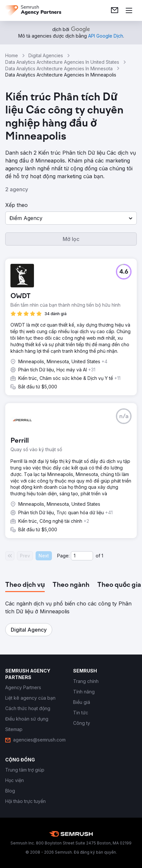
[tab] (25, 585)
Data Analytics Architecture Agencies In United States (62, 62)
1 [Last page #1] (102, 556)
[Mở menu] (129, 10)
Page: (63, 556)
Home (12, 55)
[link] (115, 10)
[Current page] (82, 556)
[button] (71, 218)
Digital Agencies (46, 55)
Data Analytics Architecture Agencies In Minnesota (59, 68)
